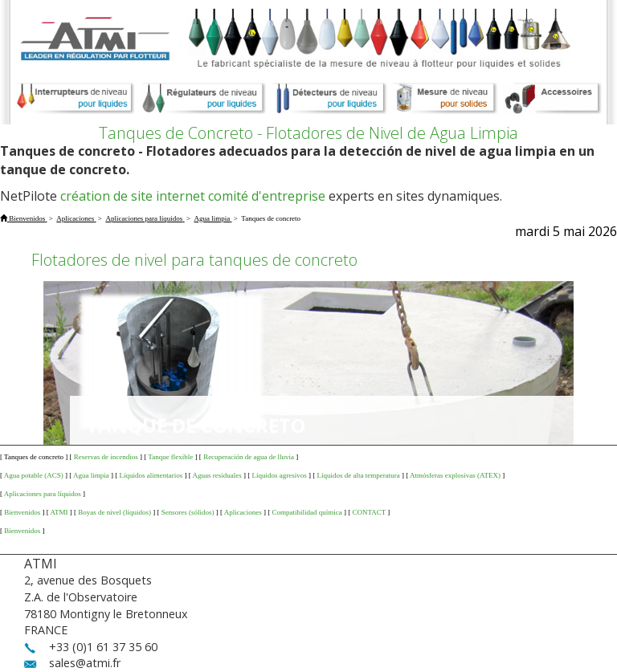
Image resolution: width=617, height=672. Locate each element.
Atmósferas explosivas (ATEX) (455, 475)
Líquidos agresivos (280, 475)
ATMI (59, 512)
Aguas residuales (217, 475)
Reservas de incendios (106, 457)
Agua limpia (91, 475)
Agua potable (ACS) (34, 475)
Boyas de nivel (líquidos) (114, 512)
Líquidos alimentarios (151, 475)
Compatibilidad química (306, 512)
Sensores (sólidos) (188, 512)
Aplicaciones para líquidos (43, 494)
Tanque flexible (170, 457)
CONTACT (369, 512)
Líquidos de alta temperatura (359, 475)
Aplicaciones (243, 512)
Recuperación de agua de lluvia (249, 457)
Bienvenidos (22, 512)
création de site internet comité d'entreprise (193, 196)
